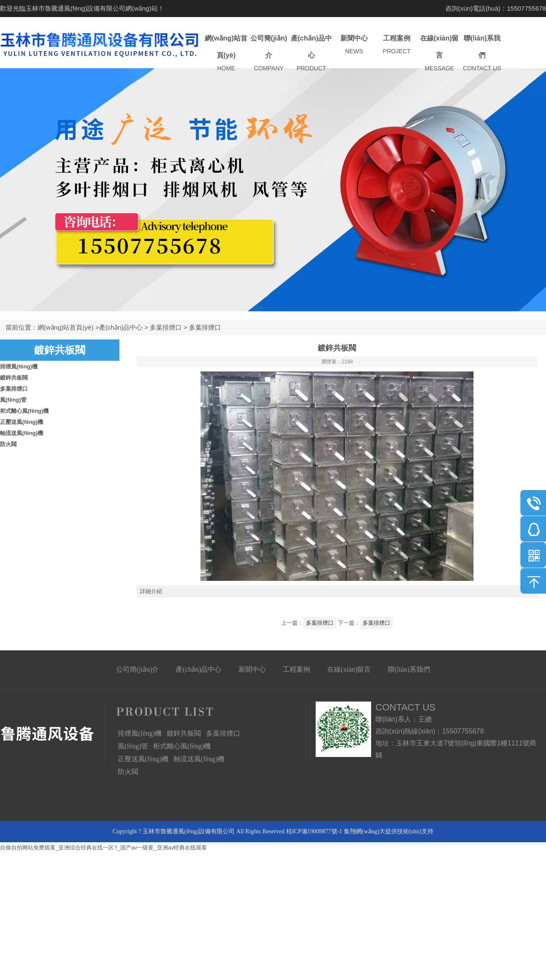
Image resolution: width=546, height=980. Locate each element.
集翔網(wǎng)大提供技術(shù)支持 (389, 831)
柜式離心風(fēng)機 (24, 411)
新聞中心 (354, 45)
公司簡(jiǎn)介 (269, 54)
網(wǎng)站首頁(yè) (226, 54)
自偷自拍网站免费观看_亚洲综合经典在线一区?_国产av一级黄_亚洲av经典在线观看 (103, 848)
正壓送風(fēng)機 (22, 422)
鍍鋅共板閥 (14, 378)
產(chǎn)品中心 (311, 54)
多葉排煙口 (166, 327)
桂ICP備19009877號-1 (314, 831)
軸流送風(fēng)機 (22, 433)
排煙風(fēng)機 (19, 367)
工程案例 (397, 45)
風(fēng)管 (13, 400)
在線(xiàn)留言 (439, 54)
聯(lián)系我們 (482, 54)
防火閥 (8, 444)
